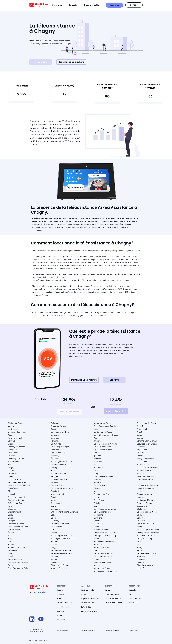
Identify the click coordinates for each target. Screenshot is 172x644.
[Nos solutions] (40, 62)
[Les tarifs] (114, 380)
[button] (60, 5)
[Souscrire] (114, 5)
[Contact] (134, 5)
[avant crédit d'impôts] (69, 412)
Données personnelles (88, 630)
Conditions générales (112, 630)
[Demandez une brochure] (71, 62)
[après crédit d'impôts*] (116, 411)
